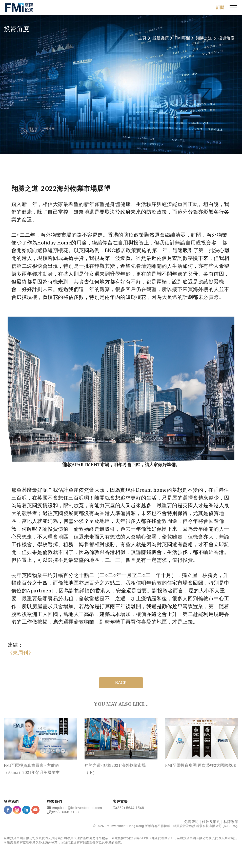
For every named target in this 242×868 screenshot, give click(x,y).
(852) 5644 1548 (130, 808)
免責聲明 (191, 822)
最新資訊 (160, 38)
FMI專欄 (182, 38)
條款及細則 (211, 822)
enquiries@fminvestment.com (77, 808)
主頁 (142, 38)
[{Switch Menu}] (233, 8)
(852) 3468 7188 (65, 812)
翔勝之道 (204, 38)
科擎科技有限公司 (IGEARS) (217, 826)
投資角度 (226, 38)
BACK (121, 683)
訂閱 (220, 7)
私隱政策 (231, 822)
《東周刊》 (21, 653)
